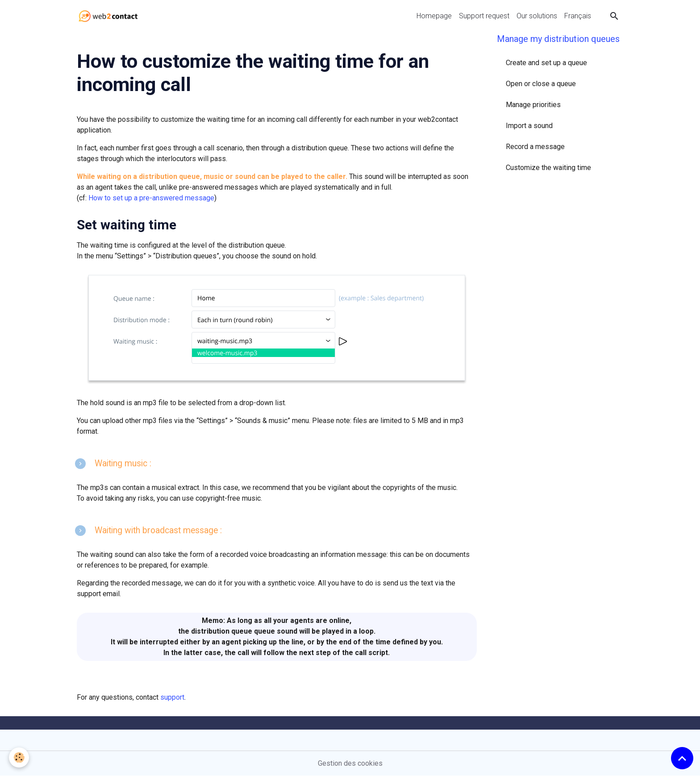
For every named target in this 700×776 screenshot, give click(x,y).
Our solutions (537, 16)
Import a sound (529, 126)
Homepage (434, 16)
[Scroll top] (682, 758)
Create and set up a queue (546, 63)
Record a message (535, 147)
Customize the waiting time (548, 168)
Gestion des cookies (350, 763)
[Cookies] (19, 757)
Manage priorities (533, 105)
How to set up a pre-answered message (151, 198)
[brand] (110, 16)
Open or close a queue (541, 84)
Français (578, 16)
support (172, 697)
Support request (484, 16)
